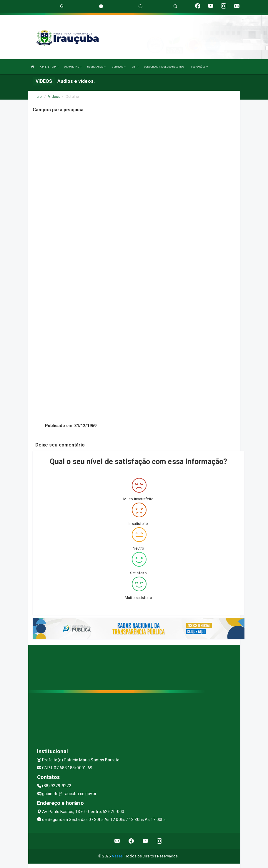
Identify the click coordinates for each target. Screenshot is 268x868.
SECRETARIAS (96, 67)
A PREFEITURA (49, 67)
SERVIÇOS (119, 67)
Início (37, 96)
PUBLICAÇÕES (199, 67)
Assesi (118, 856)
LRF (135, 67)
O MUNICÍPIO (73, 67)
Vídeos (54, 96)
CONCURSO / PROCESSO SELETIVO (164, 67)
